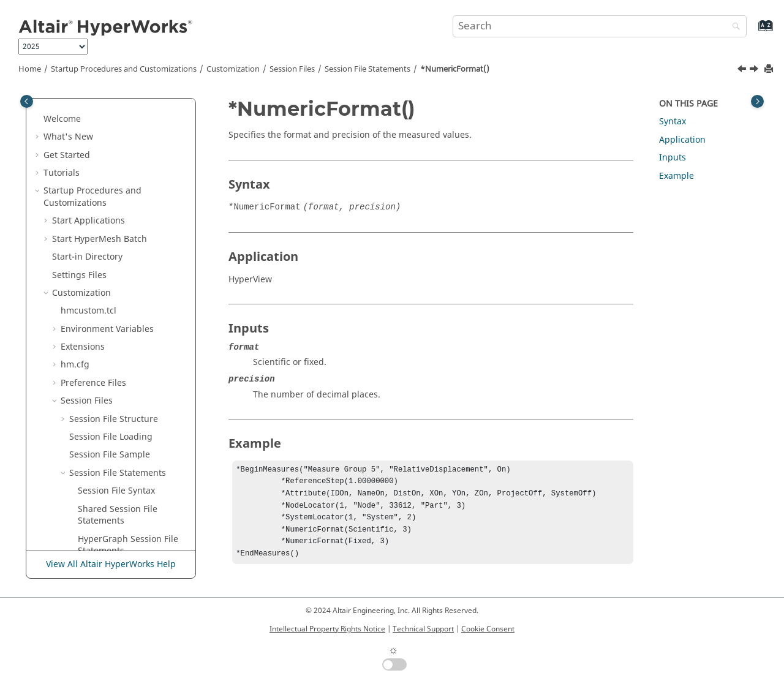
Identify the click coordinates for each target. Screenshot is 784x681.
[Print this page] (770, 70)
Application (682, 140)
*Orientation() (107, 362)
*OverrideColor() (112, 464)
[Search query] (600, 26)
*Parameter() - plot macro (131, 482)
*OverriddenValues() (121, 446)
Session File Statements (367, 69)
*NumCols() (102, 236)
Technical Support (423, 629)
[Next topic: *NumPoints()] (755, 70)
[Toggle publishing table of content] (27, 101)
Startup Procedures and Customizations (124, 69)
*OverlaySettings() (116, 428)
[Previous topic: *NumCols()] (743, 70)
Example (677, 176)
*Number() (101, 104)
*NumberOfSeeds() (118, 152)
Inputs (673, 158)
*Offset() (96, 326)
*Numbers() (103, 200)
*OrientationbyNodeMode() (132, 386)
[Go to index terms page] (752, 32)
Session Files (292, 69)
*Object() (97, 308)
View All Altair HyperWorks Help (111, 564)
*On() (90, 344)
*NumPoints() (106, 272)
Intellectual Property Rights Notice (327, 629)
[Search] (733, 27)
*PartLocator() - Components (110, 524)
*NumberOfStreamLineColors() (132, 176)
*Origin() (97, 410)
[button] (73, 104)
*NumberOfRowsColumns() (133, 128)
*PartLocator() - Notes (123, 548)
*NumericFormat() (455, 69)
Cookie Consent (488, 629)
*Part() (92, 500)
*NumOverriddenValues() (131, 290)
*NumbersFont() (112, 218)
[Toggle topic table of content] (757, 101)
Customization (233, 69)
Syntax (673, 122)
